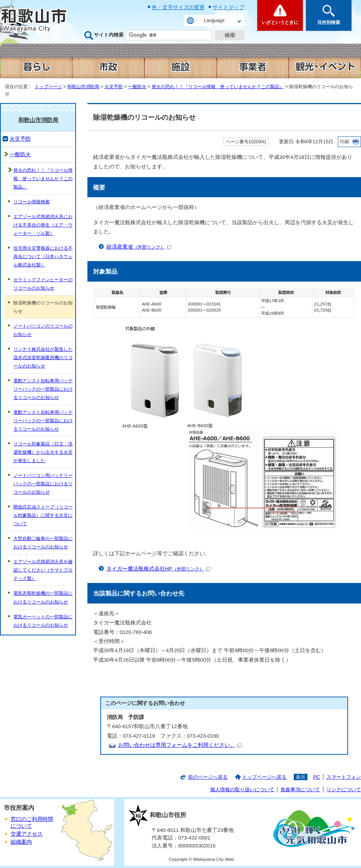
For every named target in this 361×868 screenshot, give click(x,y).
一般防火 (137, 87)
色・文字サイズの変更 (178, 7)
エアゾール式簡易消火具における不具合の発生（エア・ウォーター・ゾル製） (43, 225)
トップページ (48, 87)
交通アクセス (27, 834)
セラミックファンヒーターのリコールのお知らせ (43, 284)
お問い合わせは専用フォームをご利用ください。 (180, 745)
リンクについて (344, 790)
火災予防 (114, 87)
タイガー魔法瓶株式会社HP (158, 569)
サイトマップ (228, 7)
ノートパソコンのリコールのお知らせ (43, 330)
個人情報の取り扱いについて (242, 790)
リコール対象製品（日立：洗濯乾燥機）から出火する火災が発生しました (43, 452)
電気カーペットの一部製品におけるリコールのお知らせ (43, 621)
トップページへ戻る (264, 777)
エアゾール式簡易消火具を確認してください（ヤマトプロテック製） (43, 570)
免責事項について (300, 790)
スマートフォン (344, 777)
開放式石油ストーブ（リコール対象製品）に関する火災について (43, 515)
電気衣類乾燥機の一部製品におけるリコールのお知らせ (43, 597)
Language (214, 21)
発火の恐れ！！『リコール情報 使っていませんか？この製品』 (218, 87)
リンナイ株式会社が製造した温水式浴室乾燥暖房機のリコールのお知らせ (43, 358)
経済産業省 (139, 247)
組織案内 (21, 842)
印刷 (345, 142)
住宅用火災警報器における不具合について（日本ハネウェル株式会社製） (43, 257)
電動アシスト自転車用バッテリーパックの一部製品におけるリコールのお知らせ (43, 389)
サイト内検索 (109, 35)
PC (317, 777)
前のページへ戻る (208, 777)
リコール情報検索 (32, 202)
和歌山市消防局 (83, 87)
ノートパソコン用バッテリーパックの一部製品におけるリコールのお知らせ (43, 484)
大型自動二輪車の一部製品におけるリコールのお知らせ (43, 543)
